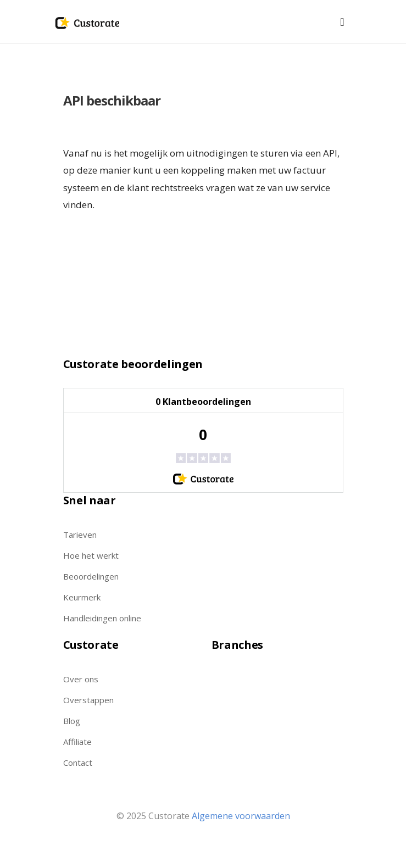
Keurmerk (82, 597)
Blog (72, 721)
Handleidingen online (102, 618)
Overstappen (88, 700)
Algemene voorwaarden (241, 816)
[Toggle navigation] (342, 22)
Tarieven (80, 535)
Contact (78, 763)
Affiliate (77, 742)
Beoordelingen (91, 576)
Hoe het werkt (91, 555)
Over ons (81, 679)
